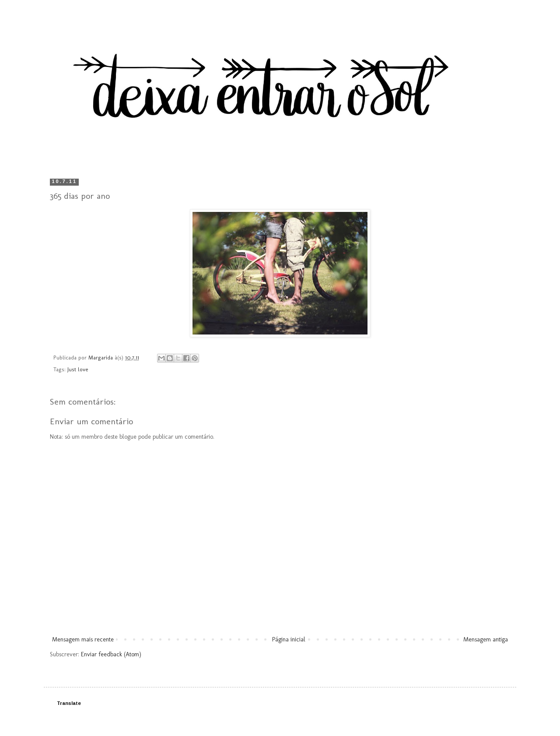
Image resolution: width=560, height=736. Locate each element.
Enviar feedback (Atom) (111, 654)
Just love (78, 369)
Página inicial (289, 639)
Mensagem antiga (486, 639)
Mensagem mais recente (83, 639)
